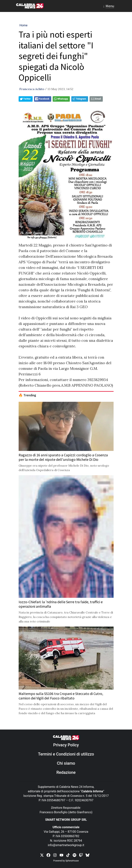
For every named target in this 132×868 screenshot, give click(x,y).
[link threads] (88, 855)
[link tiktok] (68, 855)
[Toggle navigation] (109, 6)
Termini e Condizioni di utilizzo (66, 754)
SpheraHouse (72, 861)
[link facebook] (48, 855)
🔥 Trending (27, 395)
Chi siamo (66, 763)
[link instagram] (55, 855)
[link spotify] (74, 855)
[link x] (42, 855)
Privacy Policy (66, 745)
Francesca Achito (32, 89)
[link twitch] (81, 855)
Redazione (66, 772)
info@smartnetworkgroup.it (66, 845)
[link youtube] (61, 855)
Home (24, 25)
